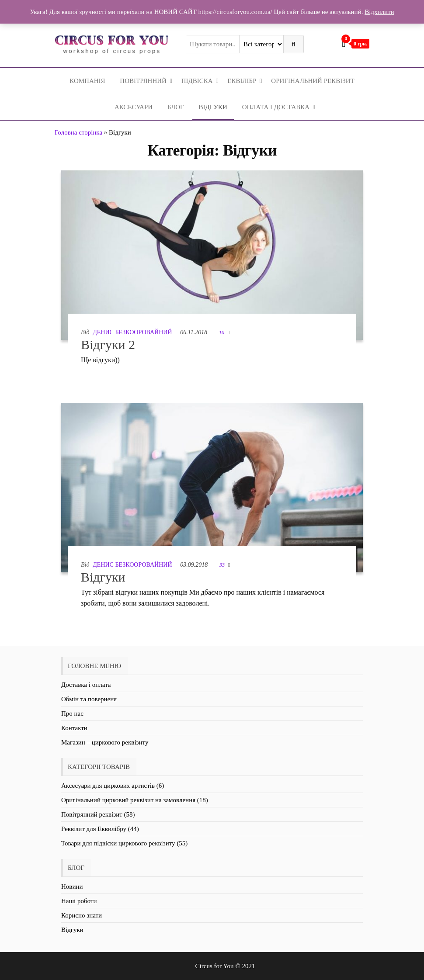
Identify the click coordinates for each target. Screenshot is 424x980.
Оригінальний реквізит (313, 81)
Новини (72, 887)
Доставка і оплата (86, 685)
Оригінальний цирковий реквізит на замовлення (128, 800)
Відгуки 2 (108, 345)
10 (222, 332)
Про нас (72, 713)
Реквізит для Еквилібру (94, 829)
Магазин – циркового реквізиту (105, 742)
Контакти (74, 728)
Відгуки (213, 107)
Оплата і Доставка (276, 107)
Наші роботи (79, 901)
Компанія (87, 81)
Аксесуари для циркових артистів (108, 786)
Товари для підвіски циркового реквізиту (118, 843)
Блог (176, 107)
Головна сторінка (78, 132)
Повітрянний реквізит (92, 814)
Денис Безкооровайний (132, 332)
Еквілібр (242, 81)
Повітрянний (143, 81)
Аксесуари (134, 107)
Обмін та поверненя (89, 699)
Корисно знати (82, 915)
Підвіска (197, 81)
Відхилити (379, 12)
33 (223, 565)
